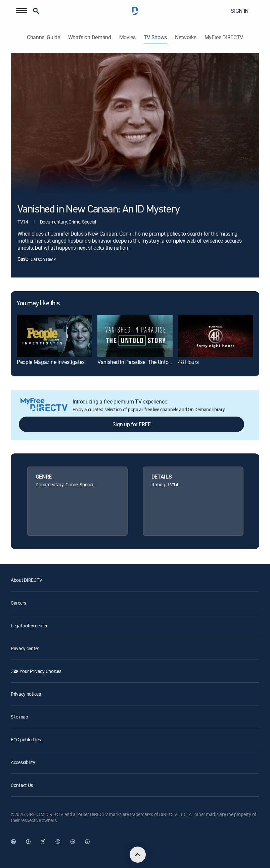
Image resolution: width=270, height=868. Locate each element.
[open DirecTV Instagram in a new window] (58, 842)
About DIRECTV (26, 580)
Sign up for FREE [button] (132, 424)
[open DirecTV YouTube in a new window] (73, 842)
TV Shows (155, 37)
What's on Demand (90, 37)
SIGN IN (240, 11)
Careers (18, 603)
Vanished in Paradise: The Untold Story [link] (142, 362)
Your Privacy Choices (40, 671)
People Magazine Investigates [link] (51, 362)
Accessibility (23, 762)
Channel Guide (43, 37)
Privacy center (25, 648)
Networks (186, 37)
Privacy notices (26, 694)
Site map (19, 717)
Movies (127, 37)
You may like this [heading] (38, 304)
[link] (54, 336)
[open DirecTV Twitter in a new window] (43, 842)
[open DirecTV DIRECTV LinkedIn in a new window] (13, 842)
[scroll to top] (138, 855)
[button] (21, 11)
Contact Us (22, 785)
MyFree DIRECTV (224, 37)
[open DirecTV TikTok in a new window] (87, 842)
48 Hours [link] (188, 362)
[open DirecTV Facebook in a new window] (28, 842)
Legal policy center (29, 626)
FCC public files (26, 739)
